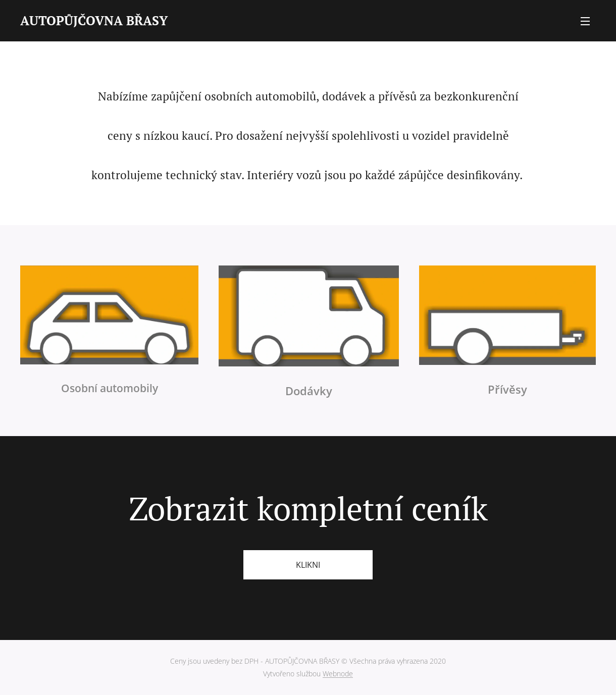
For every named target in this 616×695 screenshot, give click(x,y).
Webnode (338, 674)
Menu (585, 21)
